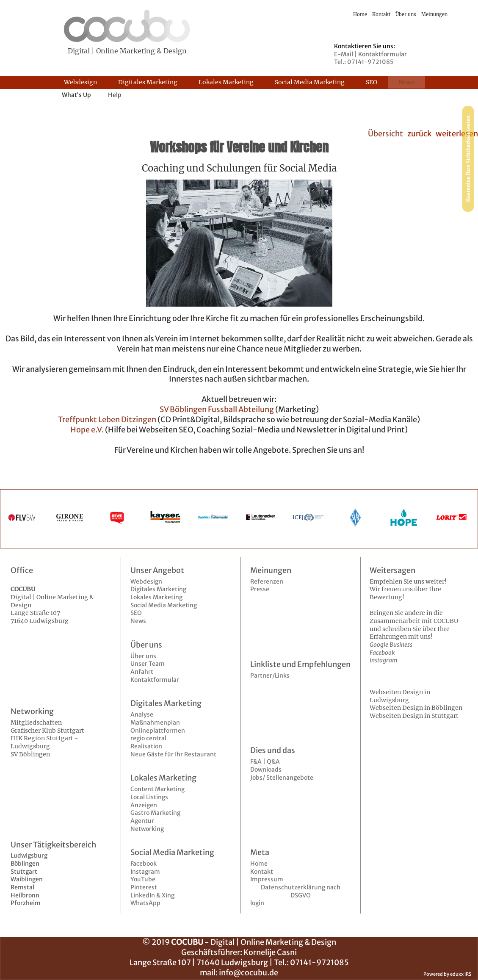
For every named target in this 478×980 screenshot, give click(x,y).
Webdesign (146, 581)
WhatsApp (145, 903)
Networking (147, 829)
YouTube (143, 879)
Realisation (146, 746)
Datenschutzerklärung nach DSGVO (301, 891)
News (138, 621)
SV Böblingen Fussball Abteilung (217, 409)
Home (259, 864)
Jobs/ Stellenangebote (282, 778)
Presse (260, 589)
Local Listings (149, 797)
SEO (136, 613)
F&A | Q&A (265, 761)
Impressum (267, 879)
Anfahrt (142, 672)
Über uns (143, 656)
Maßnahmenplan (155, 723)
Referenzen (267, 581)
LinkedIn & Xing (152, 895)
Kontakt (262, 872)
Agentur (142, 821)
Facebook (144, 864)
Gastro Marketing (155, 813)
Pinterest (144, 887)
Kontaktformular (155, 680)
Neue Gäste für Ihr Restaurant (173, 754)
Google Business (391, 645)
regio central (148, 738)
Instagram (145, 872)
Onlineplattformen (158, 731)
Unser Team (148, 664)
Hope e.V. (87, 430)
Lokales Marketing (156, 597)
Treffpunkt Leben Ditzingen (107, 419)
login (257, 903)
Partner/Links (270, 675)
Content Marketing (157, 789)
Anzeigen (144, 805)
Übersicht (385, 134)
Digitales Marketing (158, 589)
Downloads (266, 770)
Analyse (142, 714)
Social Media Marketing (164, 605)
